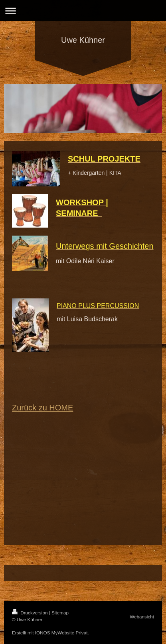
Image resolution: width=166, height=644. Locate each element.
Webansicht (142, 617)
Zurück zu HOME (42, 408)
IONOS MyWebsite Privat (61, 633)
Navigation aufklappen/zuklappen (83, 11)
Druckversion (31, 613)
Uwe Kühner (83, 40)
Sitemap (60, 613)
